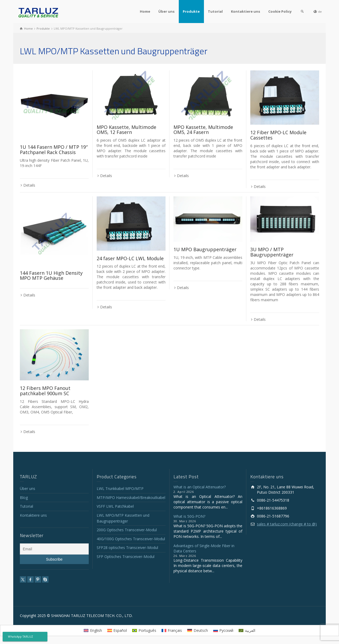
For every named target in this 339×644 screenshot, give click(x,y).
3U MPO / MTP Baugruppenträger (272, 252)
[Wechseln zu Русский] (223, 631)
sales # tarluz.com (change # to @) (287, 524)
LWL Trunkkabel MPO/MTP (120, 488)
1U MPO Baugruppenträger (205, 249)
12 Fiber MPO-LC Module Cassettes (278, 135)
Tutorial (215, 11)
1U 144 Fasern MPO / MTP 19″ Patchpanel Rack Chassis (54, 150)
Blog (24, 497)
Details (29, 185)
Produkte (191, 11)
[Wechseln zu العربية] (247, 631)
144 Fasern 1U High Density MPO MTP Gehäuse (51, 276)
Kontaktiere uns (246, 11)
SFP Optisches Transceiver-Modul (126, 557)
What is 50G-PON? (189, 516)
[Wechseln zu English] (93, 631)
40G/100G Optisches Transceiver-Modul (131, 539)
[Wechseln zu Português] (144, 631)
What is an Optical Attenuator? (200, 487)
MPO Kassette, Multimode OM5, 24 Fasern (203, 130)
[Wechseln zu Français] (172, 631)
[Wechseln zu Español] (117, 631)
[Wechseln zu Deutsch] (198, 631)
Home (145, 11)
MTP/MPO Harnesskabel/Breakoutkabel (131, 497)
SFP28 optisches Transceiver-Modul (127, 548)
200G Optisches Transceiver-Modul (127, 530)
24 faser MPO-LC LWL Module (130, 258)
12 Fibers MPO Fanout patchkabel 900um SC (45, 391)
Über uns (166, 11)
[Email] (54, 549)
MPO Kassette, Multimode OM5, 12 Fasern (126, 130)
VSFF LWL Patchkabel (115, 506)
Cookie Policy (280, 11)
